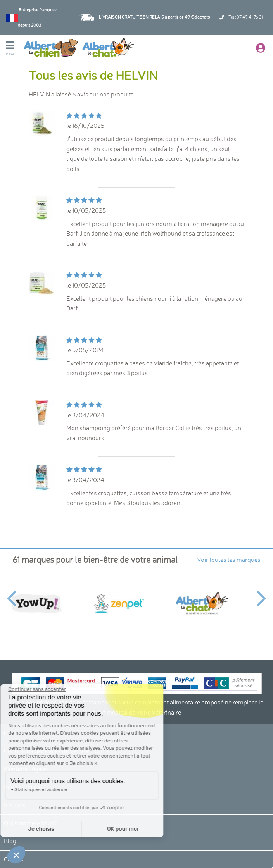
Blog (10, 841)
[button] (16, 855)
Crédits (14, 859)
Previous (11, 594)
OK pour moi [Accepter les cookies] (73, 829)
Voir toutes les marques (229, 560)
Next (262, 594)
